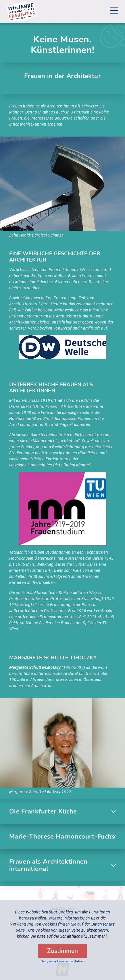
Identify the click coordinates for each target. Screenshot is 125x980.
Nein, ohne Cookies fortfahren (63, 965)
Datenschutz (103, 928)
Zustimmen (62, 954)
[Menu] (114, 11)
